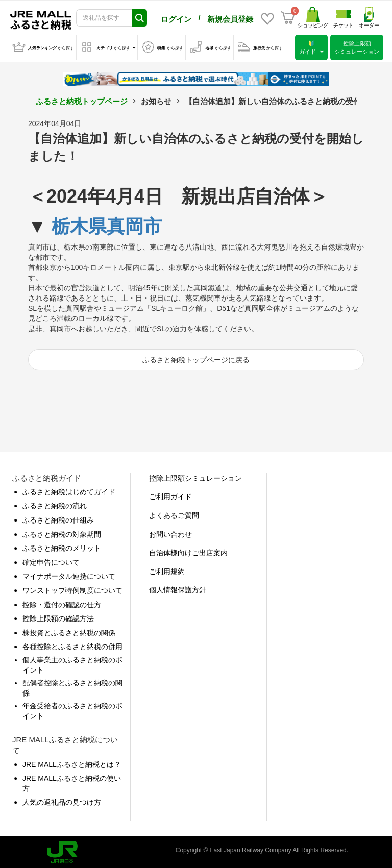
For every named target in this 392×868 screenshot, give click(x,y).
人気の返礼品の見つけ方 (62, 800)
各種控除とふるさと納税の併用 (72, 644)
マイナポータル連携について (69, 574)
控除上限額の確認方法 (58, 616)
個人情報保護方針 (178, 588)
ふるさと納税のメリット (62, 546)
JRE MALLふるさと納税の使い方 (72, 781)
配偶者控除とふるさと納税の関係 (72, 686)
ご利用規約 (167, 569)
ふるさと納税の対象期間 (62, 532)
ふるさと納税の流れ (55, 504)
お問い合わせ (170, 532)
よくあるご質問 (174, 513)
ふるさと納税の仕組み (58, 518)
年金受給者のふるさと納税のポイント (72, 709)
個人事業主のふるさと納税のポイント (72, 663)
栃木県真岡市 (107, 224)
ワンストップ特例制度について (72, 588)
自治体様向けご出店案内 (188, 551)
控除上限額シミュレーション (195, 476)
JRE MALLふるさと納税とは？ (72, 762)
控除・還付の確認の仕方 (62, 603)
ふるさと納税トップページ (82, 99)
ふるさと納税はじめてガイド (69, 490)
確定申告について (51, 560)
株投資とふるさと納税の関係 (69, 631)
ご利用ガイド (170, 494)
